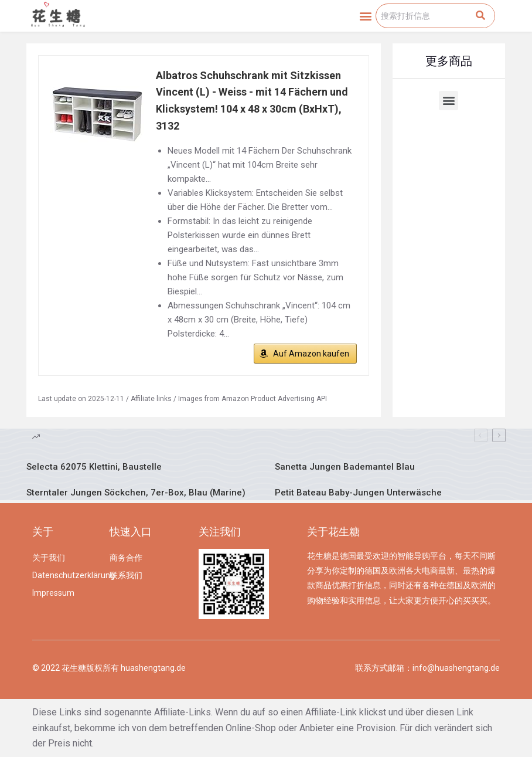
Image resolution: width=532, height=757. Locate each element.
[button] (366, 16)
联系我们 (126, 575)
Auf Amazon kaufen (311, 354)
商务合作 (126, 558)
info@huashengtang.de (456, 668)
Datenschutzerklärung (65, 575)
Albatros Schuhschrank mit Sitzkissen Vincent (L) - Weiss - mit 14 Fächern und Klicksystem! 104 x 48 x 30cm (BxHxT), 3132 (252, 101)
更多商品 (449, 61)
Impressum (53, 593)
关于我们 (49, 558)
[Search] (480, 16)
